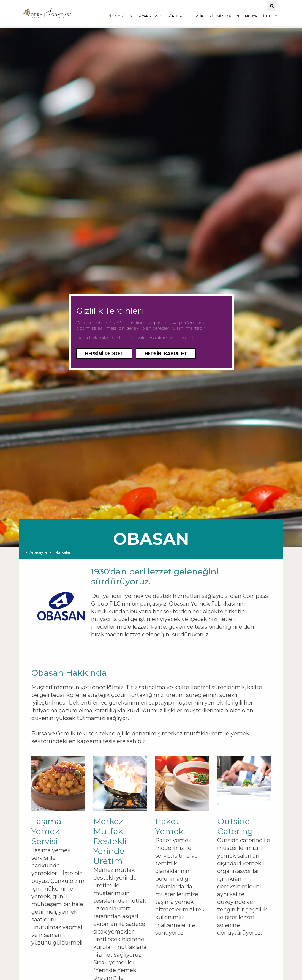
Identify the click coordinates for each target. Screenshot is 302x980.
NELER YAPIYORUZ (146, 16)
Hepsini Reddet (104, 354)
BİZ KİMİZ (116, 16)
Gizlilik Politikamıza (154, 338)
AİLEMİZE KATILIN (224, 16)
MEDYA (251, 16)
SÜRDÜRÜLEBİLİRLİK (185, 16)
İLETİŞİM (270, 16)
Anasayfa (36, 552)
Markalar (60, 552)
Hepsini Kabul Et (166, 354)
